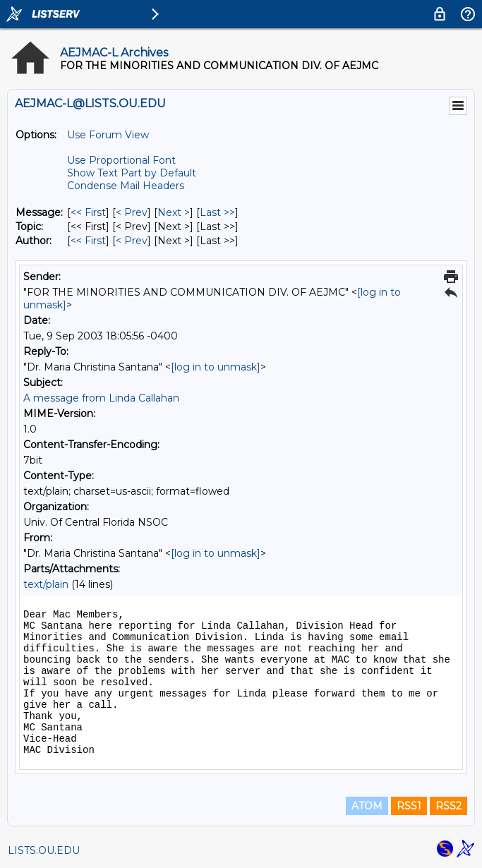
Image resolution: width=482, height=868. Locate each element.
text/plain (46, 584)
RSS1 (409, 806)
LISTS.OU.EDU (44, 850)
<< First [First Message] (88, 212)
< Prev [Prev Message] (132, 212)
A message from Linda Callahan (101, 398)
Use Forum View (108, 135)
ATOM (367, 806)
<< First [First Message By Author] (88, 241)
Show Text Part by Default (132, 173)
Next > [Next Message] (174, 212)
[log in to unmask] (216, 367)
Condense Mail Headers (126, 186)
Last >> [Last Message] (217, 212)
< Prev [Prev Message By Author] (132, 241)
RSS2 (448, 806)
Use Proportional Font (121, 160)
